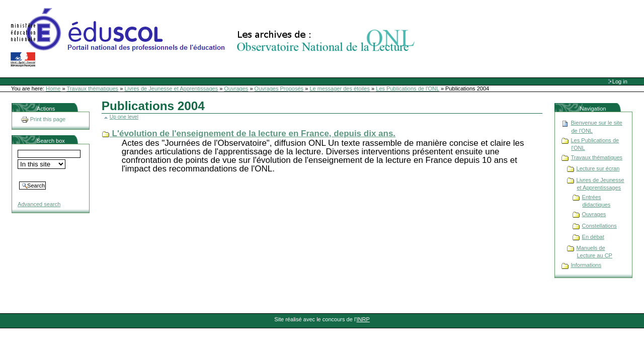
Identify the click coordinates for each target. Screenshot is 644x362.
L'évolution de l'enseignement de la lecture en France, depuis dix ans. (254, 133)
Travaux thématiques (93, 88)
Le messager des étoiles (340, 88)
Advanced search (39, 204)
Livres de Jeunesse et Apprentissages (171, 88)
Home (53, 88)
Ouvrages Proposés (279, 88)
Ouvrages (236, 88)
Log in (620, 81)
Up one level (124, 117)
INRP (363, 319)
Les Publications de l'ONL (408, 88)
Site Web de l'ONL (215, 38)
